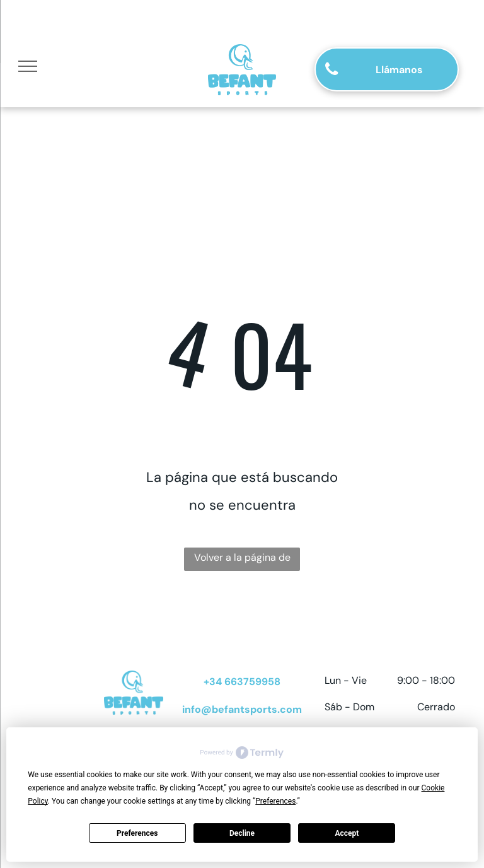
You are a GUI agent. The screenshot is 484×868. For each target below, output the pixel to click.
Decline (242, 833)
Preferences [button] (275, 801)
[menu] (28, 66)
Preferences (137, 833)
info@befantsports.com (242, 709)
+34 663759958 (242, 682)
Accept (347, 833)
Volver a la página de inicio (242, 561)
